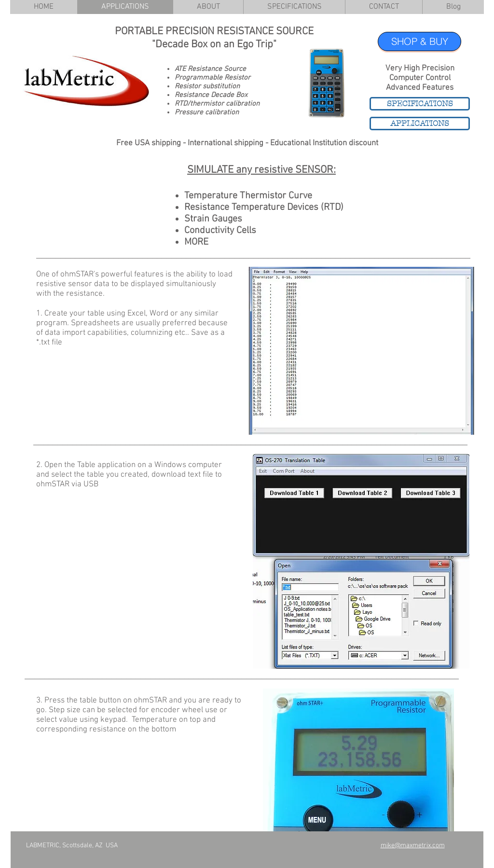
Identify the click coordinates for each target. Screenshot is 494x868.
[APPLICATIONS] (420, 124)
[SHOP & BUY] (419, 41)
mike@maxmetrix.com (413, 846)
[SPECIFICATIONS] (420, 104)
